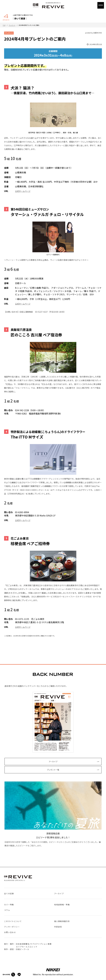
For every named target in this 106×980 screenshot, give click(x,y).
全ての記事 (9, 894)
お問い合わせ (10, 932)
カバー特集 (9, 905)
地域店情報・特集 (62, 905)
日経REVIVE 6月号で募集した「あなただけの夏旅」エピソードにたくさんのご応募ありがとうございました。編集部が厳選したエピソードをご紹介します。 (53, 814)
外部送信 (58, 927)
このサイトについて (13, 921)
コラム (7, 910)
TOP (4, 25)
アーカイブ (53, 762)
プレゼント (12, 25)
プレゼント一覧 (53, 770)
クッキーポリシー (12, 927)
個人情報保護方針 (62, 921)
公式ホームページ (23, 191)
